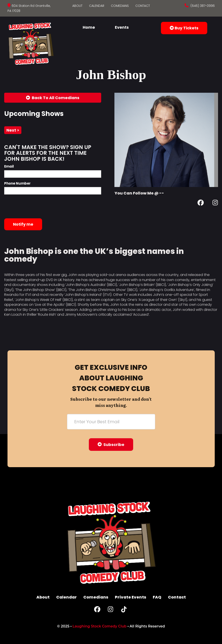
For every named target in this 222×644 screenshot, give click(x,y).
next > (13, 130)
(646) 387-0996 (202, 6)
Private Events (131, 597)
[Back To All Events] (53, 98)
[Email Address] (111, 422)
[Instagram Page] (215, 203)
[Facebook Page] (201, 203)
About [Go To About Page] (77, 6)
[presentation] (38, 206)
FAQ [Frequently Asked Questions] (157, 597)
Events (122, 27)
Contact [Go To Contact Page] (143, 6)
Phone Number (17, 183)
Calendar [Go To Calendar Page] (97, 6)
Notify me (23, 224)
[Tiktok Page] (124, 610)
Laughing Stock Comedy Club (100, 626)
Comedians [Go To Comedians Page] (120, 6)
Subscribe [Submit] (111, 445)
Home (89, 27)
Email (9, 166)
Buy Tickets (184, 28)
